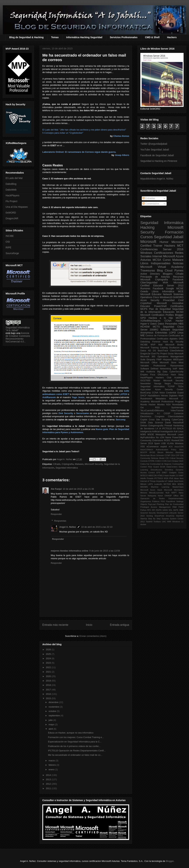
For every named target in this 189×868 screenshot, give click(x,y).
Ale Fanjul (56, 489)
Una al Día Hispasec (17, 207)
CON (164, 461)
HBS (181, 324)
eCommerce (153, 447)
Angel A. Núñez (65, 459)
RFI (154, 510)
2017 (49, 690)
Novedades (178, 405)
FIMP (159, 360)
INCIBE (10, 236)
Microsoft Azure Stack (151, 490)
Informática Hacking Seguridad (84, 37)
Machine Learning (160, 487)
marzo (52, 761)
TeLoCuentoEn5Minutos (152, 411)
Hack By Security (173, 342)
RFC (149, 510)
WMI (169, 522)
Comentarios (151, 204)
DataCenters (172, 467)
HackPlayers (13, 195)
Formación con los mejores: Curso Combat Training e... (76, 737)
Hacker (180, 321)
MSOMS (144, 487)
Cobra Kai (145, 464)
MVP (153, 345)
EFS (158, 473)
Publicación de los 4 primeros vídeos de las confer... (74, 746)
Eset (154, 354)
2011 (49, 788)
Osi (142, 408)
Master (157, 381)
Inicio (89, 625)
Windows (146, 253)
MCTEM (167, 484)
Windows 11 (178, 522)
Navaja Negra (162, 384)
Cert (169, 461)
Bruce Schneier (157, 455)
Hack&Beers (154, 396)
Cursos (147, 237)
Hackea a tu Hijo (161, 318)
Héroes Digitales (169, 396)
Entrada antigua (120, 625)
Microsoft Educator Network (156, 294)
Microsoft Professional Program (167, 402)
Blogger (179, 315)
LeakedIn (158, 484)
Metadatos (161, 399)
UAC (164, 522)
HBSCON (153, 476)
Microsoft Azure (173, 256)
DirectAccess (156, 470)
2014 (49, 775)
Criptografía (68, 464)
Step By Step (154, 519)
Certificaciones (164, 253)
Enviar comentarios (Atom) (93, 636)
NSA (169, 405)
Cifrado (57, 464)
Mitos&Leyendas (156, 493)
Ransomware (177, 366)
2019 (49, 681)
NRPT (174, 493)
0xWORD (11, 213)
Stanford (180, 516)
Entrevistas (161, 333)
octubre (53, 711)
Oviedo (144, 291)
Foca (153, 375)
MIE (143, 335)
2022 (49, 667)
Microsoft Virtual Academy (162, 267)
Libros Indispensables (155, 263)
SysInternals (177, 408)
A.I (158, 414)
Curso (167, 260)
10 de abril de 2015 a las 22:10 (97, 527)
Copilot (144, 420)
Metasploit (161, 435)
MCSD (180, 312)
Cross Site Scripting (159, 420)
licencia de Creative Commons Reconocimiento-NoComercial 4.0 (18, 337)
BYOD (152, 452)
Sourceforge (12, 253)
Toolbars (157, 522)
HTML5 (161, 476)
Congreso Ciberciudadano (169, 416)
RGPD (159, 510)
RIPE (8, 247)
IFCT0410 (159, 478)
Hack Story (177, 375)
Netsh (160, 496)
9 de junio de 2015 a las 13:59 (105, 551)
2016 (49, 694)
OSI (8, 242)
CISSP (167, 414)
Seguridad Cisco (173, 327)
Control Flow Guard (150, 467)
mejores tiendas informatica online (70, 551)
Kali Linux (179, 432)
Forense (156, 342)
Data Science (155, 423)
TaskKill (149, 522)
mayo (52, 724)
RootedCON (177, 440)
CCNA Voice (158, 393)
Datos (154, 324)
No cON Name (164, 438)
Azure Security (150, 300)
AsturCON (179, 447)
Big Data (162, 372)
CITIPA (151, 461)
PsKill (181, 507)
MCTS (156, 327)
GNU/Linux (163, 375)
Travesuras (148, 271)
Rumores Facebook (152, 288)
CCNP (167, 455)
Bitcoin (160, 452)
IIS (174, 429)
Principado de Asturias (155, 277)
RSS (157, 408)
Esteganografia (156, 426)
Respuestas (60, 521)
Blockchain (145, 455)
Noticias (178, 263)
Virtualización (147, 414)
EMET (165, 473)
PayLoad (152, 504)
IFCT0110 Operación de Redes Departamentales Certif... (77, 751)
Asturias (146, 260)
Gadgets (173, 473)
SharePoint (159, 516)
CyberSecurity (176, 372)
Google (170, 288)
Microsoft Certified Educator (162, 284)
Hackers (172, 37)
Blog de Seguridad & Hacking (26, 37)
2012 (49, 784)
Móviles (161, 405)
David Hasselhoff (174, 423)
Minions (144, 493)
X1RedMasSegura (150, 321)
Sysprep (165, 519)
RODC (167, 440)
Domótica (169, 470)
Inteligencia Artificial (150, 432)
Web (181, 369)
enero (52, 769)
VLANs (170, 443)
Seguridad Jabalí (169, 237)
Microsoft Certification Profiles (157, 315)
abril (51, 729)
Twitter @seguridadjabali (154, 144)
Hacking (147, 227)
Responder (56, 514)
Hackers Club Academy (170, 378)
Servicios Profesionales (124, 37)
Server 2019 (147, 443)
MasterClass (178, 487)
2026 (49, 650)
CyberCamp (178, 420)
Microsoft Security (94, 464)
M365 (143, 435)
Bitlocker (169, 452)
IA (160, 429)
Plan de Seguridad (160, 309)
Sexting (150, 516)
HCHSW (145, 327)
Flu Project (11, 201)
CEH (173, 455)
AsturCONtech (147, 450)
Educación (169, 312)
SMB (181, 510)
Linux (181, 333)
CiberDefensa (177, 351)
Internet (157, 256)
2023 (49, 663)
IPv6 (171, 478)
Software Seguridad (172, 330)
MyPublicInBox (148, 438)
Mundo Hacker (148, 405)
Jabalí (171, 481)
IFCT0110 (167, 429)
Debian (144, 426)
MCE (181, 291)
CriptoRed (146, 303)
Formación (174, 232)
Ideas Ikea (179, 478)
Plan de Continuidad (174, 504)
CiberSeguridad (149, 283)
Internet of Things (148, 481)
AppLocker (146, 390)
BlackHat (179, 452)
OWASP (168, 496)
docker (143, 524)
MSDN (181, 484)
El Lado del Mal (14, 178)
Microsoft (148, 242)
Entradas (149, 198)
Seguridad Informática (67, 468)
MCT (180, 246)
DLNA (163, 467)
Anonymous (147, 333)
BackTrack (163, 351)
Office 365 (178, 496)
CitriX (181, 461)
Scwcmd (144, 513)
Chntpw (175, 461)
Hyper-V (145, 324)
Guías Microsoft (176, 354)
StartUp (144, 519)
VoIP (175, 369)
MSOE (151, 435)
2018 (49, 685)
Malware (79, 464)
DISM (143, 423)
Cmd (181, 300)
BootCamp (146, 393)
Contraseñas (178, 464)
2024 (49, 658)
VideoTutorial (177, 411)
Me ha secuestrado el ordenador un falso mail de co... (75, 755)
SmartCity (170, 516)
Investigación (167, 432)
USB (163, 443)
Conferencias (149, 249)
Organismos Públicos (150, 501)
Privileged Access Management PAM (158, 507)
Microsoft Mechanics (174, 490)
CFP (177, 455)
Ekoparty (151, 360)
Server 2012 (175, 285)
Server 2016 (173, 249)
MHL (174, 484)
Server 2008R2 (149, 330)
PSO (163, 501)
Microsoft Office (149, 363)
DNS (181, 339)
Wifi (142, 372)
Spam (157, 443)
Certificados (177, 306)
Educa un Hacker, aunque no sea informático (71, 733)
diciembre (54, 702)
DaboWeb (11, 190)
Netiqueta (152, 496)
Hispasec (167, 360)
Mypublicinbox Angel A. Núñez (157, 179)
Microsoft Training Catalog (154, 348)
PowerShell (160, 306)
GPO (143, 318)
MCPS (144, 309)
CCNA (168, 321)
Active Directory (150, 274)
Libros (155, 291)
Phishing (160, 504)
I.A (157, 429)
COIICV (158, 461)
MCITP (180, 318)
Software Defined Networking (156, 369)
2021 (49, 672)
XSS (143, 447)
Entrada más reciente (55, 625)
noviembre (54, 707)
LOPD (172, 333)
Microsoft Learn (175, 435)
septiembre (55, 716)
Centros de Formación (157, 336)
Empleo (144, 375)
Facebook (178, 280)
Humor (164, 242)
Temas (55, 37)
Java (176, 481)
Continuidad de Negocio (161, 464)
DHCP (143, 396)
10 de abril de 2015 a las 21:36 (78, 489)
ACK (171, 447)
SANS (165, 510)
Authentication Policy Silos (170, 450)
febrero (53, 765)
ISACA (180, 429)
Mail (160, 345)
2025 (49, 654)
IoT (166, 481)
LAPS (150, 484)
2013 (49, 779)
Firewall (168, 426)
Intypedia (160, 481)
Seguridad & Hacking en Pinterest (159, 161)
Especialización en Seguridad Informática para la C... (75, 742)
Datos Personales (167, 324)
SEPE (176, 510)
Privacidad (169, 300)
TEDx (181, 387)
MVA (165, 283)
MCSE (180, 288)
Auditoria (151, 372)
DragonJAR (12, 218)
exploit (164, 447)
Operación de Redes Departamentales (162, 498)
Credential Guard (175, 393)
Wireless (179, 443)
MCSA (157, 260)
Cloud (169, 271)
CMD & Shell (152, 37)
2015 (49, 698)
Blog (160, 271)
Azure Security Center (169, 390)
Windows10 (166, 297)
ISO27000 (145, 381)
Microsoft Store (168, 363)
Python (143, 510)
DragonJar (146, 354)
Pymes (179, 271)
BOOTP (144, 452)
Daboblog (145, 342)
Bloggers (168, 274)
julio (51, 720)
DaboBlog (11, 184)
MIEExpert (178, 360)
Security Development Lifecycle (163, 513)
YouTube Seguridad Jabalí (155, 150)
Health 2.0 (174, 476)
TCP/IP (171, 387)
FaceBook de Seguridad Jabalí (157, 155)
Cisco (156, 297)
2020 (49, 676)
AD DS (152, 351)
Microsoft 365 (148, 357)
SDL (170, 510)
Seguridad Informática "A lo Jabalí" (18, 329)
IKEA (166, 478)
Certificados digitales (167, 339)
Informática (168, 291)
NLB (167, 493)
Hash (167, 476)
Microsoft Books (174, 345)
